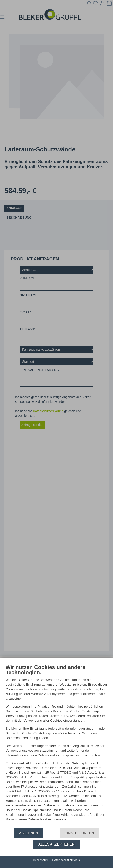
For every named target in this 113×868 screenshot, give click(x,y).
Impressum (41, 860)
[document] (56, 746)
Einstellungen (79, 833)
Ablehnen (28, 833)
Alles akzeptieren (56, 844)
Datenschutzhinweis (66, 860)
